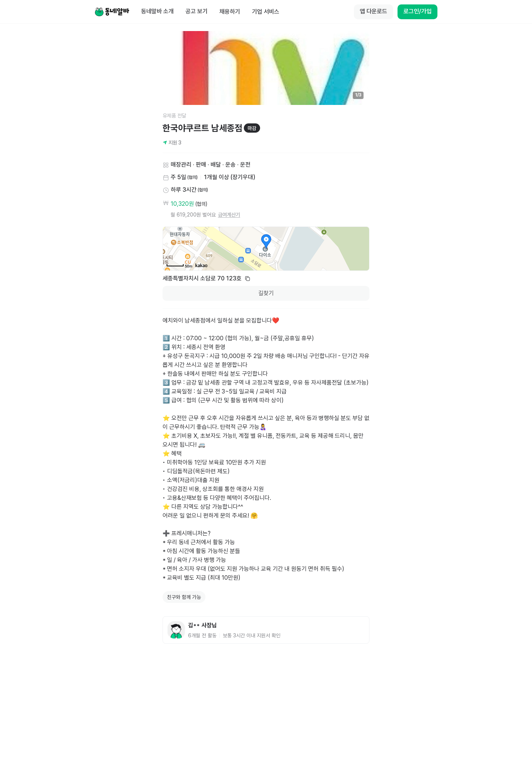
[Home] (112, 12)
